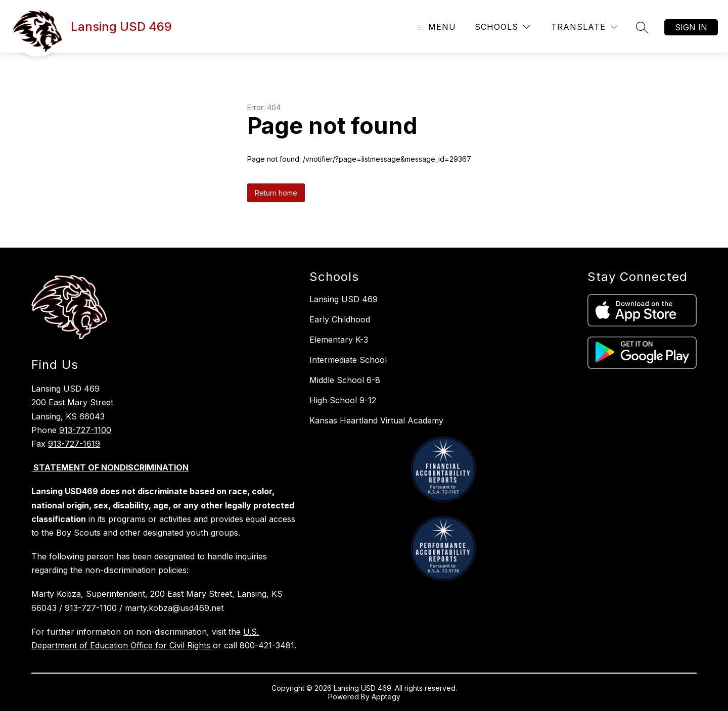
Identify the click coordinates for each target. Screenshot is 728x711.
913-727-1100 (85, 430)
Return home (276, 193)
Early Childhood (340, 319)
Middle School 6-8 (345, 380)
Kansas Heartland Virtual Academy (376, 420)
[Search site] (642, 27)
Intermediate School (348, 360)
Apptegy (386, 697)
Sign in (691, 27)
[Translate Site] (584, 27)
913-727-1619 (74, 444)
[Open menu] (435, 27)
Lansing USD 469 (344, 299)
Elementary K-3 (339, 340)
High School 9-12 (343, 400)
